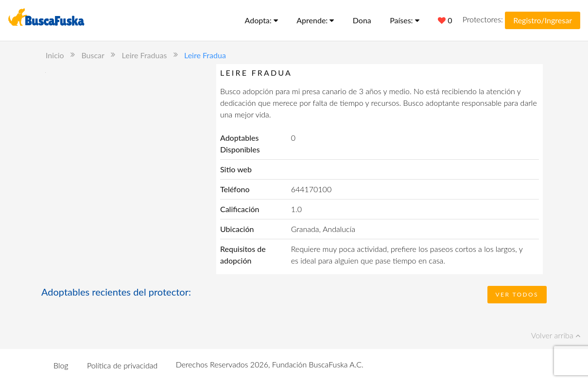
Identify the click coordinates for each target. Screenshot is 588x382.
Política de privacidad (122, 365)
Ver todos (517, 294)
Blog (61, 365)
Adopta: (261, 20)
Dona (362, 20)
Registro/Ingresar (543, 20)
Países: (405, 20)
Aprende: (315, 20)
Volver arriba (556, 335)
